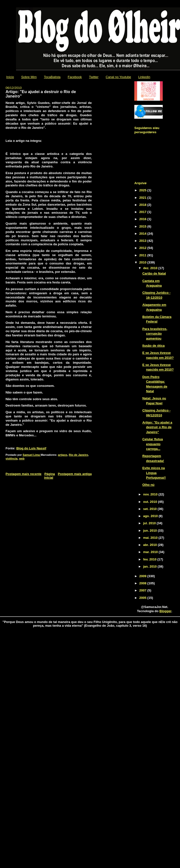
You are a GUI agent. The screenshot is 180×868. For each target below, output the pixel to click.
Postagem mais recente (24, 474)
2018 (143, 205)
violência (12, 459)
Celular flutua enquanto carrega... (152, 444)
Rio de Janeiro (79, 455)
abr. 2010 (150, 545)
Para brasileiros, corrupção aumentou (155, 334)
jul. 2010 (150, 523)
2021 (143, 198)
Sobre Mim (29, 77)
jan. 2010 (150, 566)
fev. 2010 (150, 559)
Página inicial (50, 476)
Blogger (165, 611)
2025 (143, 190)
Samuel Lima (32, 455)
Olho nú (148, 485)
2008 (143, 583)
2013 (143, 241)
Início (10, 77)
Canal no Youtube (118, 77)
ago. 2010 (151, 516)
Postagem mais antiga (75, 474)
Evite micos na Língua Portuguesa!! (154, 473)
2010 (143, 262)
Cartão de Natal (154, 273)
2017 (143, 212)
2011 (143, 255)
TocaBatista (52, 77)
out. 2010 (151, 502)
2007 (143, 590)
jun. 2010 (150, 531)
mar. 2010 (151, 552)
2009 (143, 576)
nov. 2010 (151, 494)
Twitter (94, 77)
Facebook (75, 77)
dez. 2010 (151, 268)
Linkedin (144, 77)
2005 (143, 598)
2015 (143, 226)
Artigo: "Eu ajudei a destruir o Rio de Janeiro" (157, 427)
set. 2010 (150, 509)
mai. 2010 (151, 538)
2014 (143, 234)
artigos (63, 455)
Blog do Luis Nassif (31, 448)
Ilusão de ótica (153, 346)
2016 (143, 219)
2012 (143, 248)
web (22, 459)
